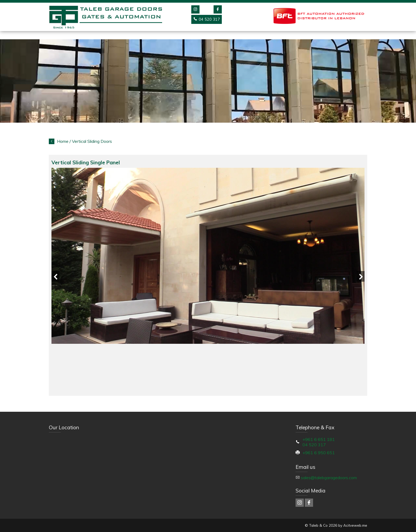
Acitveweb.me (355, 525)
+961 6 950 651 (319, 453)
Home (63, 141)
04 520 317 (314, 445)
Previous (55, 276)
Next (361, 276)
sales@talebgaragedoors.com (329, 478)
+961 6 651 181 (319, 439)
